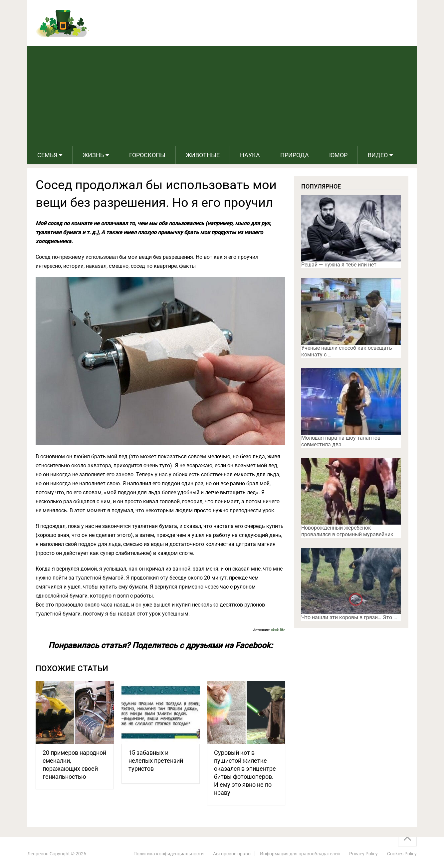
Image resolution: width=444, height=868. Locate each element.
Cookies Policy (402, 854)
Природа (295, 155)
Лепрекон (38, 854)
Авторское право (232, 854)
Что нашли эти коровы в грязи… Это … (349, 617)
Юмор (338, 155)
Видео (378, 155)
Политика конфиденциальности (169, 854)
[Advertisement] (222, 96)
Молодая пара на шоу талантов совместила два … (341, 441)
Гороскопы (147, 155)
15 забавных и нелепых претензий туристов (156, 761)
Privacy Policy (363, 854)
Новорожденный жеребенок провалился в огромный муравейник (347, 531)
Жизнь (93, 155)
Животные (203, 155)
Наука (250, 155)
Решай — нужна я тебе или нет (339, 265)
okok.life (278, 630)
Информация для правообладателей (300, 854)
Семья (47, 155)
